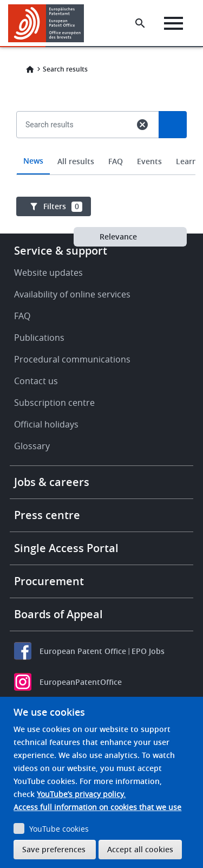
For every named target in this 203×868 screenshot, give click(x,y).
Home (30, 69)
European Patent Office (83, 651)
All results (76, 161)
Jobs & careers (52, 482)
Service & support (61, 251)
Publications (39, 338)
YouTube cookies (59, 829)
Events (149, 161)
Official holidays (46, 424)
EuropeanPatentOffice (81, 682)
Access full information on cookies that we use (97, 807)
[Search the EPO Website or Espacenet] (140, 23)
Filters (63, 206)
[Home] (50, 23)
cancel (142, 125)
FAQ (116, 161)
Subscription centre (54, 403)
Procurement (49, 581)
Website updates (48, 273)
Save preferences (54, 849)
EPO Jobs (148, 651)
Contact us (36, 381)
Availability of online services (72, 294)
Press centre (47, 515)
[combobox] (101, 150)
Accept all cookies (140, 849)
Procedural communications (72, 359)
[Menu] (173, 23)
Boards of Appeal (58, 614)
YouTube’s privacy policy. (81, 794)
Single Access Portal (66, 548)
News (33, 161)
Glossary (32, 446)
